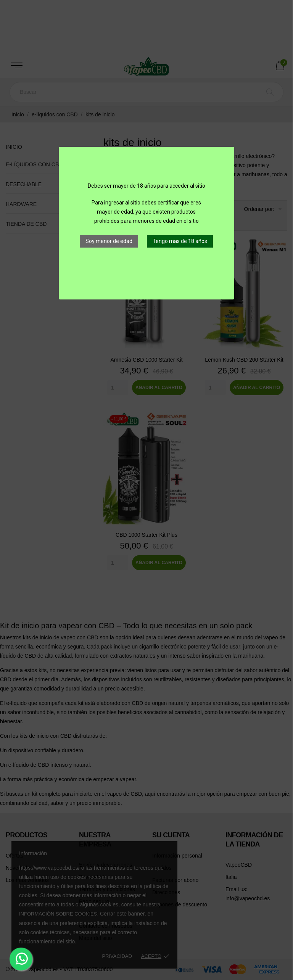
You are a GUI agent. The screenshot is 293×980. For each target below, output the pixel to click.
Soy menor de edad (109, 241)
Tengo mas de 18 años (180, 241)
